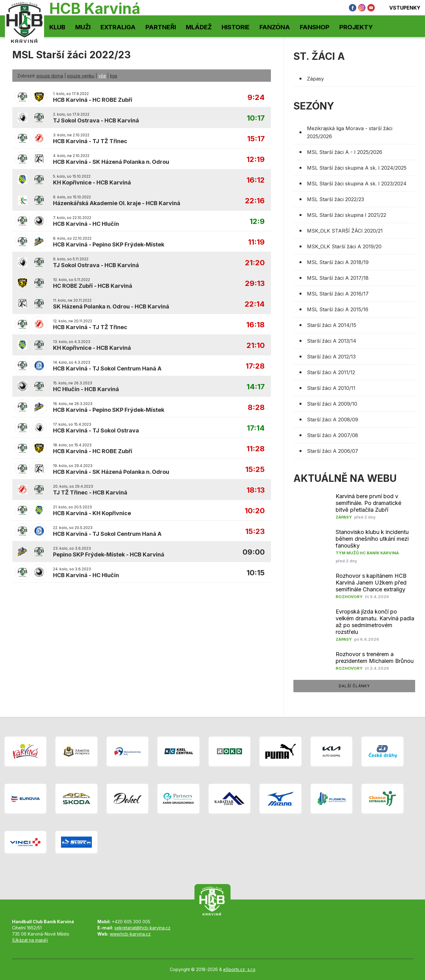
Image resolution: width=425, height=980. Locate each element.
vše (102, 76)
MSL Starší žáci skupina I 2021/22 (347, 215)
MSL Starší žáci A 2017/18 (338, 278)
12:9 (257, 222)
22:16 (255, 201)
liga (114, 76)
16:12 (256, 180)
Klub (57, 27)
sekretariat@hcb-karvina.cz (142, 928)
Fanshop (315, 27)
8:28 (256, 408)
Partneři (161, 27)
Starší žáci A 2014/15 (332, 325)
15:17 (256, 139)
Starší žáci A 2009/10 (332, 404)
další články (354, 686)
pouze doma (50, 76)
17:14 (256, 428)
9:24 (256, 98)
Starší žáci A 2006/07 (333, 451)
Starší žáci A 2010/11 (331, 388)
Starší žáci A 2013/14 (332, 341)
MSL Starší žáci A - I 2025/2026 (345, 152)
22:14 (255, 304)
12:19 (256, 160)
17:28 (255, 366)
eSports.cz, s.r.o (239, 969)
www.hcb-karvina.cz (130, 934)
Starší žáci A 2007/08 (333, 435)
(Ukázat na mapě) (30, 940)
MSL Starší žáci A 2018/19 (338, 262)
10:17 (256, 118)
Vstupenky (401, 8)
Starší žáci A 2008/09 (333, 420)
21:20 (255, 263)
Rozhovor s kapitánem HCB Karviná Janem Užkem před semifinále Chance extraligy (371, 583)
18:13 (256, 490)
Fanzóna (275, 27)
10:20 (255, 511)
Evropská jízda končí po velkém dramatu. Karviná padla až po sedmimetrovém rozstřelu (375, 622)
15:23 (255, 532)
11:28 (256, 449)
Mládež (199, 27)
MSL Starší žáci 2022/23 (335, 199)
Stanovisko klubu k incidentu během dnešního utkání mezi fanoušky (372, 539)
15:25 (255, 470)
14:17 (256, 387)
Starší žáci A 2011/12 (331, 372)
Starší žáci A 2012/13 (331, 357)
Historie (236, 27)
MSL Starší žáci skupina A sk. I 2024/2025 (357, 168)
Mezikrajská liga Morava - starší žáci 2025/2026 (350, 132)
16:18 (255, 325)
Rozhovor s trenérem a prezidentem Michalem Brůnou (375, 657)
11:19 (256, 242)
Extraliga (118, 27)
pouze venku (81, 76)
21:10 (256, 346)
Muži (83, 27)
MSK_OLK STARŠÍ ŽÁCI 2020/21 (345, 231)
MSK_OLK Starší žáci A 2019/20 (344, 246)
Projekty (356, 27)
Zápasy (315, 79)
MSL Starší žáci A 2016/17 (338, 294)
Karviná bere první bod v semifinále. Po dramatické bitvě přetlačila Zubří (368, 503)
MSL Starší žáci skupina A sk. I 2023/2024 (357, 184)
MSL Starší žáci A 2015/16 (338, 309)
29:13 (255, 284)
